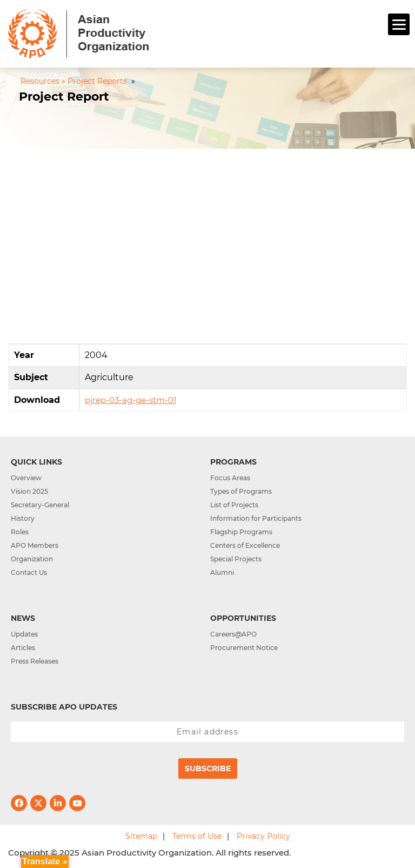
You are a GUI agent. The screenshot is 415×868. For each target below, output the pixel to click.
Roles (20, 532)
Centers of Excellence (245, 545)
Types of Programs (241, 491)
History (23, 518)
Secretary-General (40, 505)
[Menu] (399, 24)
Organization (32, 559)
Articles (23, 648)
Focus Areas (230, 478)
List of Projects (234, 505)
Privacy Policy (263, 836)
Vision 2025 (29, 491)
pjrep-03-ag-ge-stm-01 (130, 400)
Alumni (222, 572)
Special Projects (236, 559)
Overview (26, 478)
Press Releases (35, 661)
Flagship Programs (241, 532)
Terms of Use (197, 836)
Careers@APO (233, 634)
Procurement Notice (244, 648)
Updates (24, 634)
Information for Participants (256, 518)
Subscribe (208, 768)
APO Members (35, 545)
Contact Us (29, 572)
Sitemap (141, 836)
